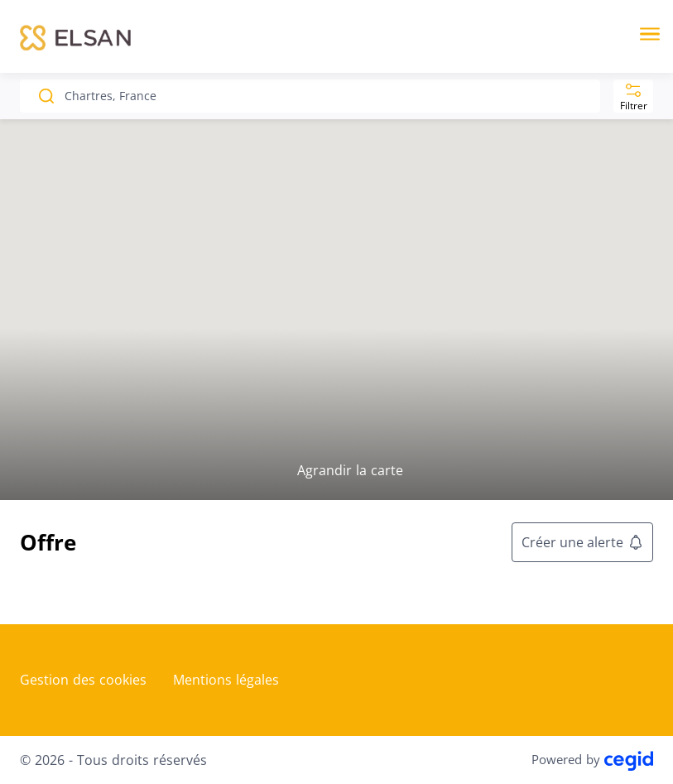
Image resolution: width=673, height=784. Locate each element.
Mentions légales (226, 680)
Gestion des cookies (83, 680)
